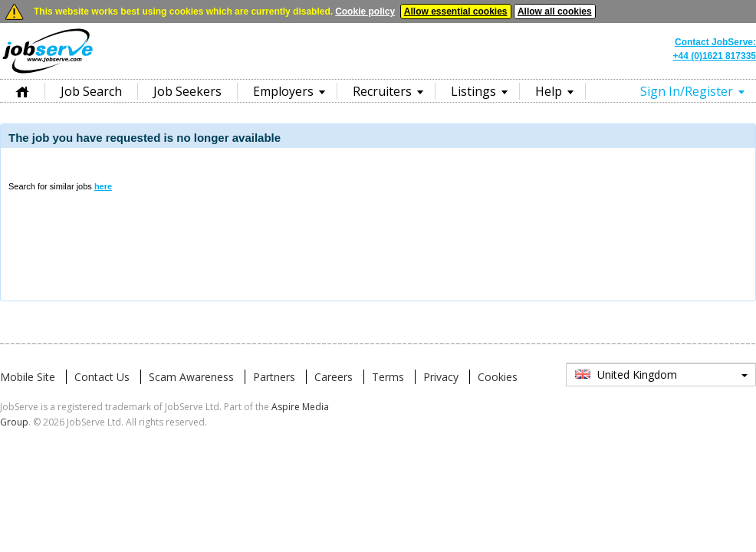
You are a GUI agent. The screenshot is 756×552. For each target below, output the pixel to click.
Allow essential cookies (456, 11)
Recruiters (382, 91)
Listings (473, 91)
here (103, 186)
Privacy (441, 377)
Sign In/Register (687, 91)
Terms (388, 377)
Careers (334, 377)
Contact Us (102, 377)
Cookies (498, 377)
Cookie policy (365, 11)
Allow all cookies (555, 11)
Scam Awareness (191, 377)
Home (22, 91)
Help (549, 91)
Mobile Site (28, 377)
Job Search (91, 91)
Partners (274, 377)
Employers (283, 91)
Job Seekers (187, 91)
